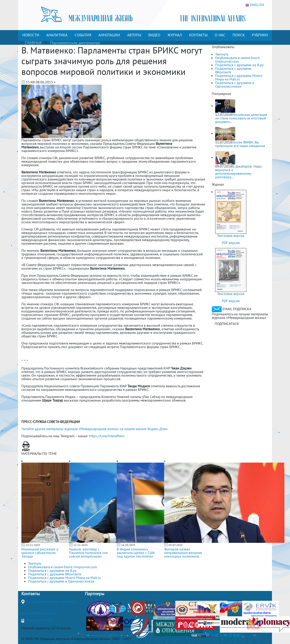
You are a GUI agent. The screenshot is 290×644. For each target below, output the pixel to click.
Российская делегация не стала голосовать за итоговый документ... (241, 118)
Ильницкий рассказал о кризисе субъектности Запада (40, 553)
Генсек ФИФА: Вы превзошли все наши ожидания (240, 144)
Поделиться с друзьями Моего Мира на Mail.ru (239, 77)
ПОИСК (239, 35)
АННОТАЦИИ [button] (109, 35)
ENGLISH (255, 5)
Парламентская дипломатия (75, 43)
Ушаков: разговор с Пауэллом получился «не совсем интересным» (88, 553)
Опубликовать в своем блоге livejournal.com (237, 59)
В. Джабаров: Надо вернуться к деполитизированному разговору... (238, 172)
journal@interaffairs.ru (39, 613)
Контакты (31, 594)
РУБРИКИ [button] (260, 35)
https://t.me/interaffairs (107, 436)
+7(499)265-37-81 (39, 620)
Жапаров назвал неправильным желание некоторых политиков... (183, 553)
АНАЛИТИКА (57, 35)
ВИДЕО (154, 35)
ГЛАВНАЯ (33, 43)
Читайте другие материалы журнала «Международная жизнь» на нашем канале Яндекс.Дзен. (95, 429)
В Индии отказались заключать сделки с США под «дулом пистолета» (136, 553)
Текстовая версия (231, 236)
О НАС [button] (220, 35)
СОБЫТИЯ (83, 35)
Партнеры (95, 594)
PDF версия (231, 243)
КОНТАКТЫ (198, 35)
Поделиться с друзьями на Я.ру (239, 65)
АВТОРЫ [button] (134, 35)
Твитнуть (222, 54)
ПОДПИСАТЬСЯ (227, 324)
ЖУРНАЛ (175, 35)
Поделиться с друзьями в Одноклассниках (235, 84)
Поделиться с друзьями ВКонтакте (233, 70)
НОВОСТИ (31, 35)
